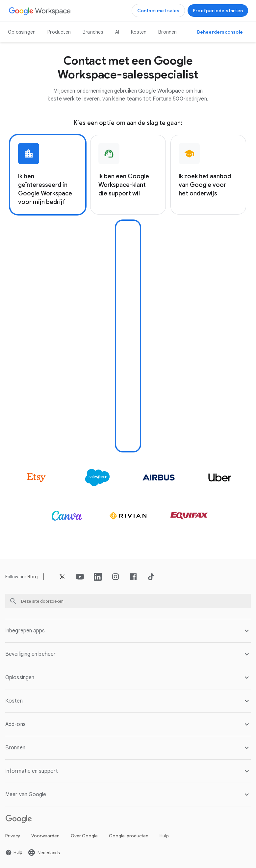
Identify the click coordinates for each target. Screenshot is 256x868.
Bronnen (167, 32)
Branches (93, 32)
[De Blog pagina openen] (33, 577)
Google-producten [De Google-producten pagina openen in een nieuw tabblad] (129, 836)
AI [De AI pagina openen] (117, 32)
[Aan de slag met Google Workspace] (218, 11)
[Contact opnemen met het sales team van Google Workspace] (158, 11)
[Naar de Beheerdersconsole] (220, 32)
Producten (59, 32)
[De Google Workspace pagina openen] (40, 11)
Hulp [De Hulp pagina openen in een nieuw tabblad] (164, 836)
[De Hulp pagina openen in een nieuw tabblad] (14, 853)
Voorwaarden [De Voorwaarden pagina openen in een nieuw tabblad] (45, 836)
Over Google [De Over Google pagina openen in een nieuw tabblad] (84, 836)
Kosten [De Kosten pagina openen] (139, 32)
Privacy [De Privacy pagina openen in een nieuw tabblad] (13, 836)
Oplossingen (22, 32)
